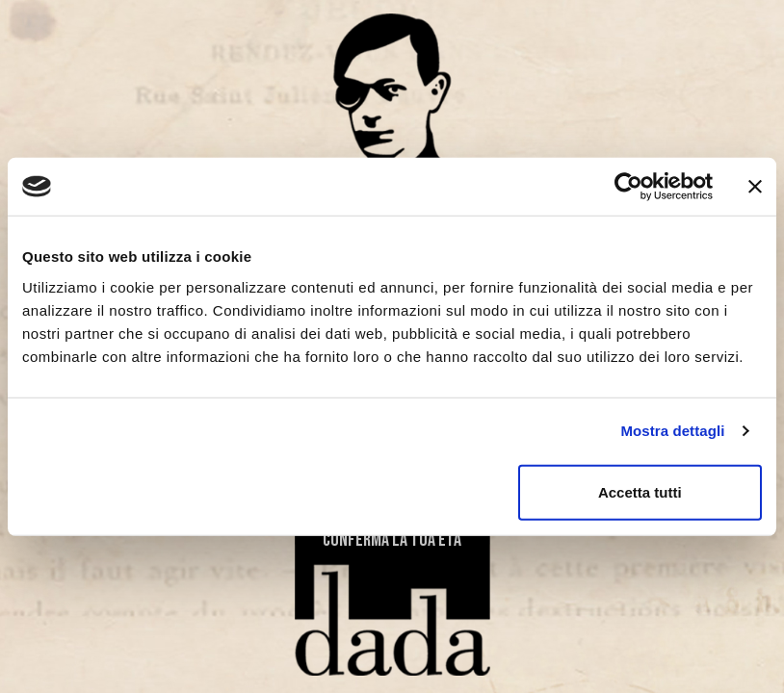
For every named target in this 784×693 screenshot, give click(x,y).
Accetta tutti (640, 491)
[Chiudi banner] (755, 187)
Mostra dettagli (672, 431)
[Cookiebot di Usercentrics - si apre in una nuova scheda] (628, 187)
